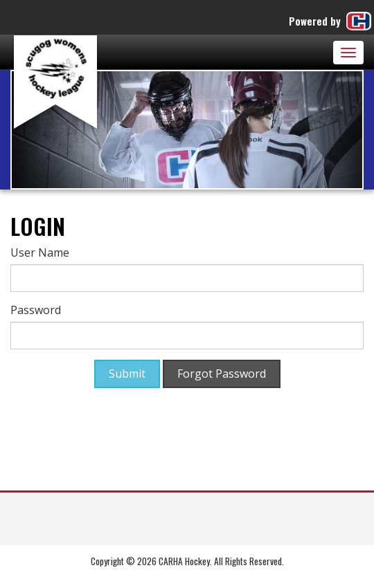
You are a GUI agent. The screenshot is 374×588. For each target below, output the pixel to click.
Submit (127, 374)
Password (36, 310)
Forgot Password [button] (222, 374)
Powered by (331, 21)
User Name (40, 252)
